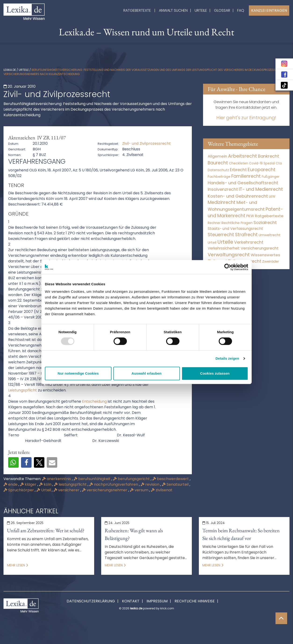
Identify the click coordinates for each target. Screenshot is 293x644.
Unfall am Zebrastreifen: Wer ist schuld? (46, 530)
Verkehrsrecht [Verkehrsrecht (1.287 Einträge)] (249, 242)
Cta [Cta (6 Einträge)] (279, 163)
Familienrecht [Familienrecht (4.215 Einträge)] (246, 176)
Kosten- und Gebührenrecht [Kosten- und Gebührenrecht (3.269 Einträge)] (238, 196)
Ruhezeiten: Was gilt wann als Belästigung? (134, 534)
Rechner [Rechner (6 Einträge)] (214, 223)
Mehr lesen (18, 565)
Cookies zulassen (215, 373)
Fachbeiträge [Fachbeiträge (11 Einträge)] (219, 177)
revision (150, 484)
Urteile (201, 10)
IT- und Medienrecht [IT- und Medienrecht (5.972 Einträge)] (261, 189)
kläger (29, 484)
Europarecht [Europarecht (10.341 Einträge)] (262, 170)
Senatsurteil (176, 484)
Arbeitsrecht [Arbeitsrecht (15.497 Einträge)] (243, 156)
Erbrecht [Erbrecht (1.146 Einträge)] (238, 170)
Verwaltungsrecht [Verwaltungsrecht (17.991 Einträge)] (229, 255)
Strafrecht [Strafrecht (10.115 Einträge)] (246, 235)
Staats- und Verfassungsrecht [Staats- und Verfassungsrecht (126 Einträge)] (235, 229)
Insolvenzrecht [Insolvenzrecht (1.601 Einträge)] (223, 189)
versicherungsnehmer (105, 490)
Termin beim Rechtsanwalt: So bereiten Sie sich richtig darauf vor (241, 534)
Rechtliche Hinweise (195, 601)
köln (46, 484)
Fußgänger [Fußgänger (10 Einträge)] (271, 177)
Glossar (222, 10)
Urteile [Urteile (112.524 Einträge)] (225, 242)
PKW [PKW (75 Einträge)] (250, 216)
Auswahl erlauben (146, 373)
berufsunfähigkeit (93, 479)
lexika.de (10, 70)
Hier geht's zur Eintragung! (246, 118)
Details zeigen (227, 358)
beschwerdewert (171, 479)
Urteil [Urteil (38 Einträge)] (212, 242)
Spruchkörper (19, 490)
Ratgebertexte (137, 10)
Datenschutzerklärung (91, 601)
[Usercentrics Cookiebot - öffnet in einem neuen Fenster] (228, 267)
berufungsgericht (132, 479)
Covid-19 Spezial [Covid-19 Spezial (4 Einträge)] (262, 163)
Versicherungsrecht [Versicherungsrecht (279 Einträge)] (260, 248)
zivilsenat (162, 490)
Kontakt (131, 601)
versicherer (67, 490)
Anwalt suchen (173, 10)
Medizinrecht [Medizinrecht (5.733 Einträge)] (222, 202)
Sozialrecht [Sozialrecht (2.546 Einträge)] (265, 223)
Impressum (157, 601)
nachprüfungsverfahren (114, 484)
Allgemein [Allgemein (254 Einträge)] (217, 156)
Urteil (44, 490)
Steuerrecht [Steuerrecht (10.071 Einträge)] (221, 235)
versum (140, 490)
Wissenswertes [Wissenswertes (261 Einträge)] (265, 255)
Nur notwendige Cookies (78, 373)
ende (11, 484)
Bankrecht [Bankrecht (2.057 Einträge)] (269, 156)
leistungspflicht (71, 484)
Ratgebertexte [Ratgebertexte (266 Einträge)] (269, 216)
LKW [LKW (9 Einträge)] (272, 196)
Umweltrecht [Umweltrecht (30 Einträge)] (270, 235)
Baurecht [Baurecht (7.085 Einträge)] (218, 163)
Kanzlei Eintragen (269, 10)
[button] (13, 462)
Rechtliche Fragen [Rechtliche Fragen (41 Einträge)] (237, 223)
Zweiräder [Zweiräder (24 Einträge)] (271, 261)
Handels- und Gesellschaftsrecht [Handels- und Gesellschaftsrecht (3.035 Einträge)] (243, 183)
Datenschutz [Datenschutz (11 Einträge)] (218, 170)
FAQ (241, 10)
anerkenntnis (57, 479)
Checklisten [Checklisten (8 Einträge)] (239, 163)
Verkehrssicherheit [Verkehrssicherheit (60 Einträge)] (224, 248)
